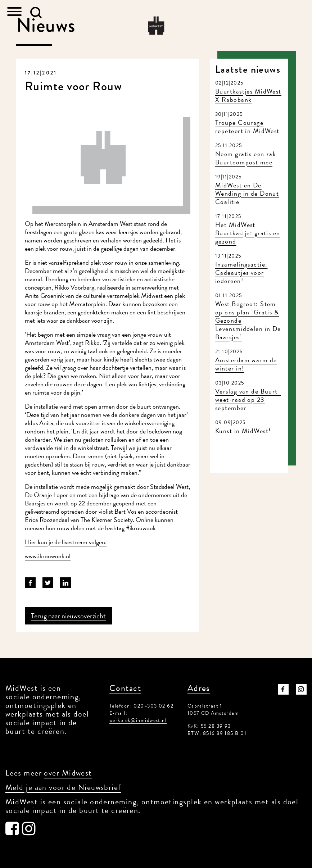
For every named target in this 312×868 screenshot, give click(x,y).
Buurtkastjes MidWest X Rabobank (248, 95)
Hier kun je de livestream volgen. (66, 542)
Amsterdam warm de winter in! (246, 364)
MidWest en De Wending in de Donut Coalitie (247, 193)
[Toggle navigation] (14, 12)
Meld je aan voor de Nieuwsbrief (63, 787)
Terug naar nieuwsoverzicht (68, 616)
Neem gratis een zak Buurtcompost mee (246, 158)
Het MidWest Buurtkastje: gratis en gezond (248, 233)
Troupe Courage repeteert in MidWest (247, 127)
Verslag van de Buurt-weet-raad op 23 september (248, 399)
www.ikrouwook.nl (48, 556)
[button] (36, 13)
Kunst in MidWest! (243, 431)
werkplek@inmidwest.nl (138, 720)
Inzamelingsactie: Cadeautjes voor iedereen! (241, 272)
